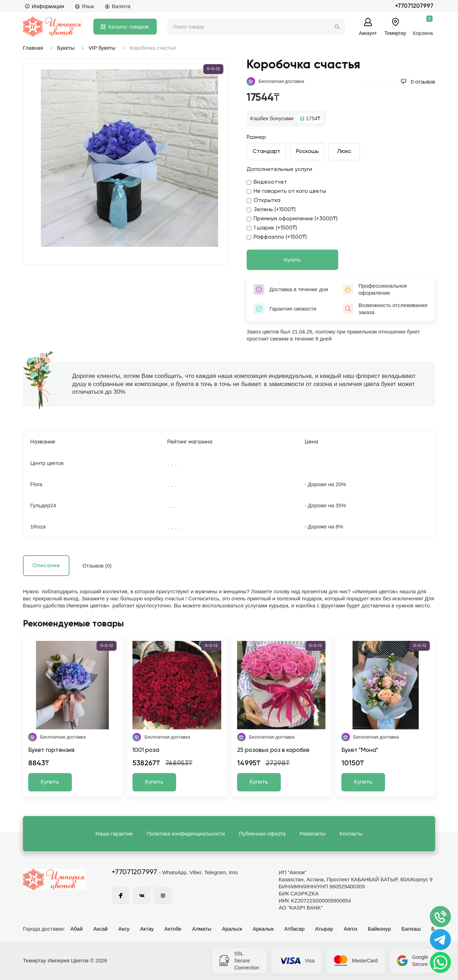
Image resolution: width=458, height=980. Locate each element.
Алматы (202, 929)
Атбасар (294, 929)
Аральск (232, 929)
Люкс (344, 152)
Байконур (379, 929)
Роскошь (307, 152)
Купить (292, 260)
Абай (77, 929)
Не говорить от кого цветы (286, 191)
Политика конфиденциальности (186, 834)
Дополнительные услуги (279, 170)
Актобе (173, 929)
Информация (44, 6)
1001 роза (146, 750)
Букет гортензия (51, 750)
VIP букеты (102, 48)
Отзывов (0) (97, 566)
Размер (256, 137)
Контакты (351, 834)
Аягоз (351, 929)
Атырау (324, 929)
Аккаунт (368, 33)
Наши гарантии (114, 834)
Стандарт (267, 152)
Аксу (124, 929)
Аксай (101, 929)
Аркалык (263, 929)
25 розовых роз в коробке (273, 750)
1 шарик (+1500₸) (272, 228)
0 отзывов (418, 82)
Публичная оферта (262, 834)
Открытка (264, 201)
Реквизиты (313, 834)
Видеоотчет (267, 182)
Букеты (66, 48)
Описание (46, 566)
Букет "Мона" (360, 750)
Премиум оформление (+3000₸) (292, 219)
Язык (84, 6)
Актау (147, 929)
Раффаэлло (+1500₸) (277, 237)
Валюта (117, 6)
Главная (33, 48)
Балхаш (411, 929)
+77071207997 (414, 6)
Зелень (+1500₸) (271, 210)
